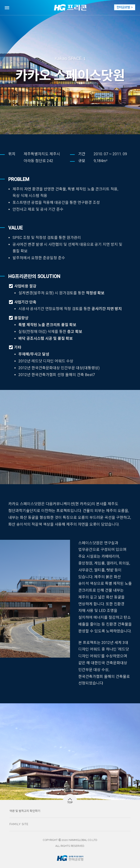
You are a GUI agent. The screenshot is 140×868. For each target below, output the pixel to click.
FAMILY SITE (19, 824)
